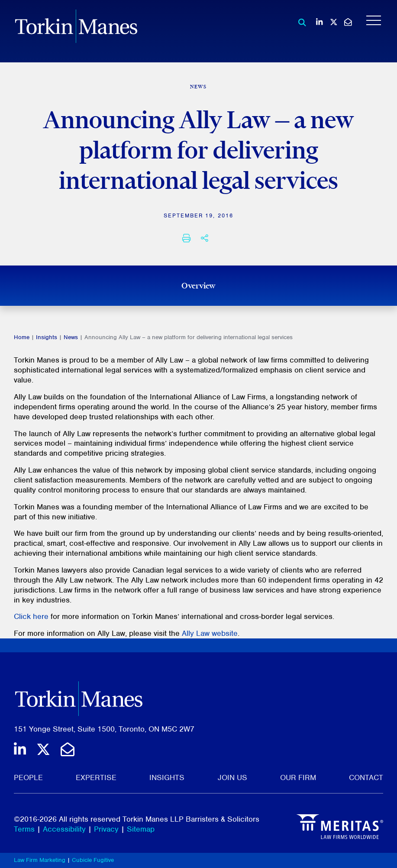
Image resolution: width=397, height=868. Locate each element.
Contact (366, 777)
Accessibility (64, 829)
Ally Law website (210, 633)
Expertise (96, 777)
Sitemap (141, 829)
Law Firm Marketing (40, 860)
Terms (24, 829)
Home (22, 337)
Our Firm (298, 777)
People (28, 777)
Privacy (106, 829)
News (71, 337)
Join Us (232, 777)
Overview (198, 285)
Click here (31, 616)
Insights (47, 337)
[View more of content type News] (199, 87)
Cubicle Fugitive (93, 860)
